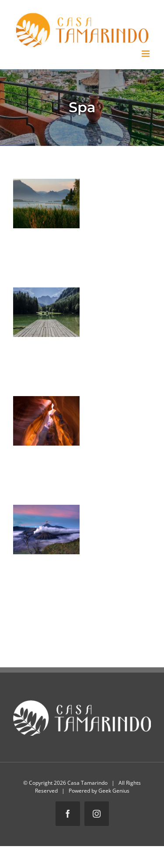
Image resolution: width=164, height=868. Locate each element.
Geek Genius (114, 791)
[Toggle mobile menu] (146, 54)
